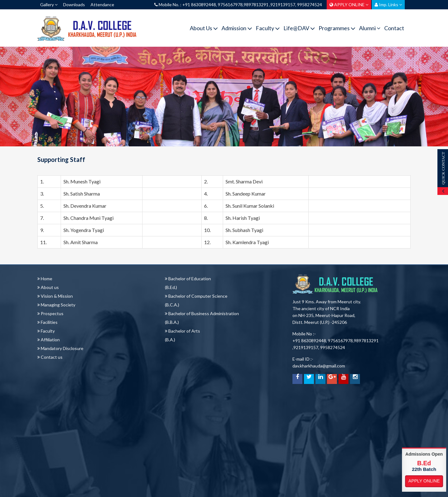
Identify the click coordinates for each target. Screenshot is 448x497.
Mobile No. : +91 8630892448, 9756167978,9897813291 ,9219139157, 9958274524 (238, 5)
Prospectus (50, 313)
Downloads (74, 5)
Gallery (49, 5)
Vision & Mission (55, 296)
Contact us (50, 357)
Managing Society (56, 305)
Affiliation (49, 340)
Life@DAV (299, 28)
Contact (394, 28)
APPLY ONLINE (349, 5)
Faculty (268, 28)
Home (45, 279)
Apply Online (424, 481)
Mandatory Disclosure (60, 348)
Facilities (47, 322)
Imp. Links (388, 5)
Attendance (102, 5)
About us (48, 287)
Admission (237, 28)
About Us (204, 28)
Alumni (370, 28)
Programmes (337, 28)
